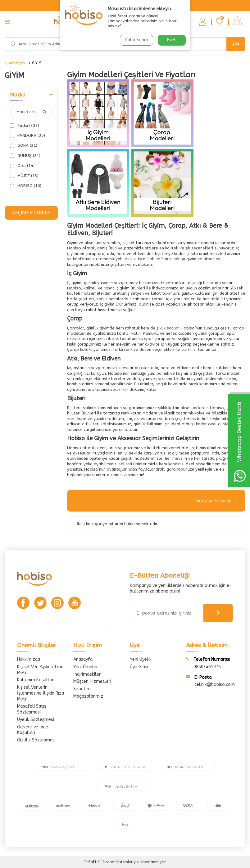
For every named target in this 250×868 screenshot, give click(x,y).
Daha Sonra (136, 40)
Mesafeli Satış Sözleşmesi (32, 709)
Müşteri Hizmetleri (92, 681)
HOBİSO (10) (26, 186)
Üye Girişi (139, 667)
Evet (172, 40)
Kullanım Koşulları (36, 680)
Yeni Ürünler (86, 667)
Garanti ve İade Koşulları (33, 730)
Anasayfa (15, 63)
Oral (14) (22, 166)
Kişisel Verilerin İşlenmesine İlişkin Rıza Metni (41, 693)
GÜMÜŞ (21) (25, 156)
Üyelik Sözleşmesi (36, 720)
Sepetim (82, 689)
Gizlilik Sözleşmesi (36, 740)
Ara (236, 44)
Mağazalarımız (88, 696)
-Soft (91, 862)
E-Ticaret (106, 862)
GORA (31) (24, 145)
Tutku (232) (25, 126)
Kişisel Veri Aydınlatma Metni (40, 670)
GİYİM (37, 63)
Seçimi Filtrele (31, 213)
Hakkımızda (29, 659)
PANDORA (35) (27, 136)
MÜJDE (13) (24, 176)
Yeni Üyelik (141, 659)
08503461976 (207, 667)
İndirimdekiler (87, 674)
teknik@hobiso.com (215, 685)
